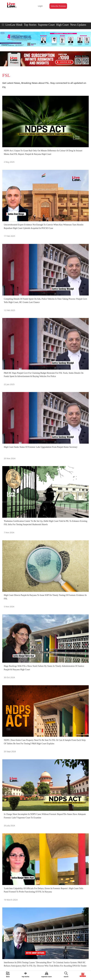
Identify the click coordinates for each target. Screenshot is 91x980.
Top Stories (30, 25)
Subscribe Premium (58, 6)
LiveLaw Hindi (14, 25)
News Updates (78, 25)
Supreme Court (46, 25)
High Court (62, 25)
